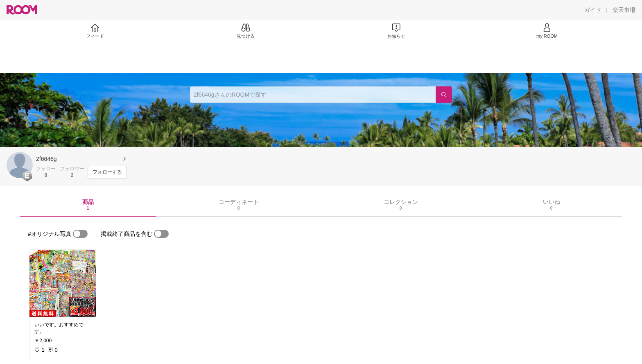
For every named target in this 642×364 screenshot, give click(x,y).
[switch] (80, 234)
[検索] (444, 95)
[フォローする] (107, 172)
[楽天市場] (624, 10)
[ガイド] (593, 10)
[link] (63, 283)
